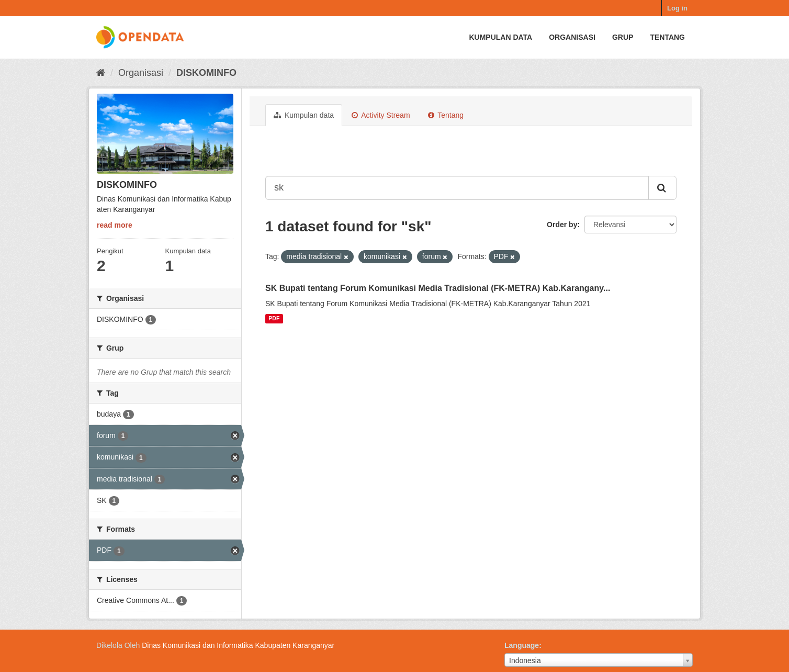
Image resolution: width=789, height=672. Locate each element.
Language (522, 645)
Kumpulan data (500, 37)
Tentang (667, 37)
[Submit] (662, 188)
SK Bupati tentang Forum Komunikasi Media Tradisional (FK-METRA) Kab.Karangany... (438, 288)
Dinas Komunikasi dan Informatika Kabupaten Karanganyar (238, 645)
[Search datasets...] (457, 188)
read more (115, 225)
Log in (677, 8)
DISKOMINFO (206, 73)
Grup (623, 37)
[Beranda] (101, 73)
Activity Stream (381, 115)
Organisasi (572, 37)
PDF (274, 319)
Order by (562, 225)
